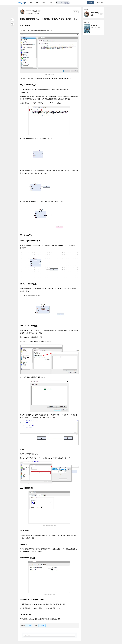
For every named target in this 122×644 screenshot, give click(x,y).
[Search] (63, 3)
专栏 (37, 3)
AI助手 (44, 3)
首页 (31, 3)
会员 (51, 3)
